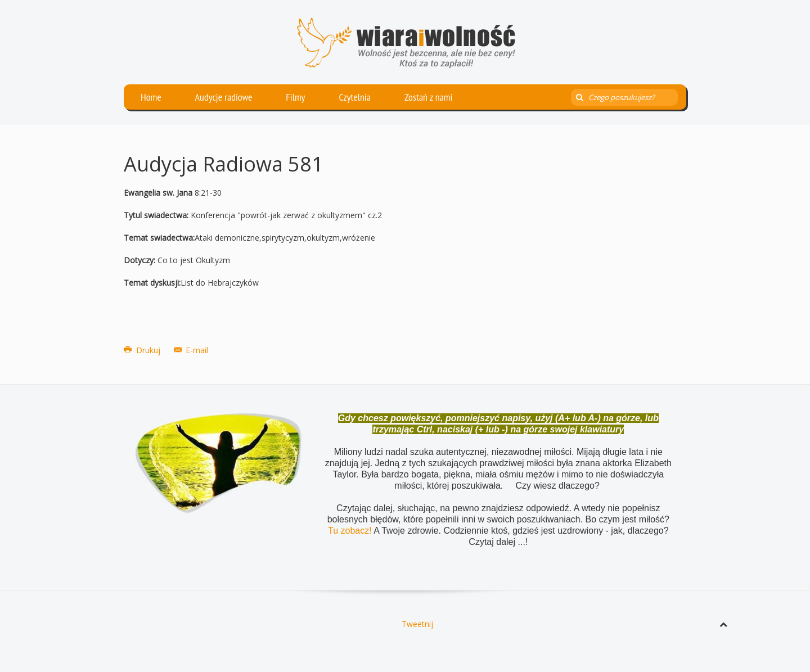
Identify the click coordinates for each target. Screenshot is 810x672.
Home (151, 97)
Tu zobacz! (351, 531)
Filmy (295, 97)
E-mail (191, 350)
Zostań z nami (429, 97)
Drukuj (143, 350)
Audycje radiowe (224, 97)
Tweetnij (417, 624)
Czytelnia (355, 97)
